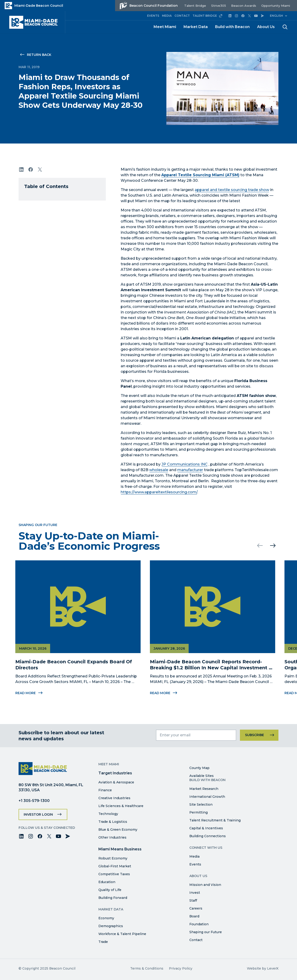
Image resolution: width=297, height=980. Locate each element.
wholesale (159, 470)
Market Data (196, 27)
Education (107, 882)
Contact (196, 940)
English (276, 16)
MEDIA (167, 16)
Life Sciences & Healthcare (121, 806)
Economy (106, 918)
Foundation (199, 924)
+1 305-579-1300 (34, 801)
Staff (193, 900)
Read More (163, 693)
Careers (196, 908)
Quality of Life (110, 890)
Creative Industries (114, 798)
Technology (108, 814)
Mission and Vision (205, 885)
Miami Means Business (120, 849)
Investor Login (38, 814)
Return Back (39, 55)
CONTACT (182, 16)
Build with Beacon (232, 27)
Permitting (199, 812)
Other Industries (112, 837)
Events (195, 864)
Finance (105, 790)
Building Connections (208, 836)
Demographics (111, 926)
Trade (103, 942)
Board (194, 916)
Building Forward (113, 898)
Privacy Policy (181, 968)
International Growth (207, 797)
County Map (199, 768)
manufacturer (190, 470)
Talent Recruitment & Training (215, 820)
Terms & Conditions (147, 968)
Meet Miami (165, 27)
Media (194, 856)
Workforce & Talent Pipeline (122, 934)
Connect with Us (206, 848)
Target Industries (115, 773)
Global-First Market (115, 866)
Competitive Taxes (114, 874)
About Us (266, 27)
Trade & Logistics (113, 822)
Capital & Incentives (206, 828)
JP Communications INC (185, 464)
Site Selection (201, 804)
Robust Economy (113, 858)
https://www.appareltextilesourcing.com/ (159, 492)
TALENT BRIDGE (208, 16)
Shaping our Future (206, 932)
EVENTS (153, 16)
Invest (195, 893)
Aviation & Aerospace (116, 782)
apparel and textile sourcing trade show (232, 190)
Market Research (204, 789)
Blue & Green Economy (118, 830)
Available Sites (202, 776)
